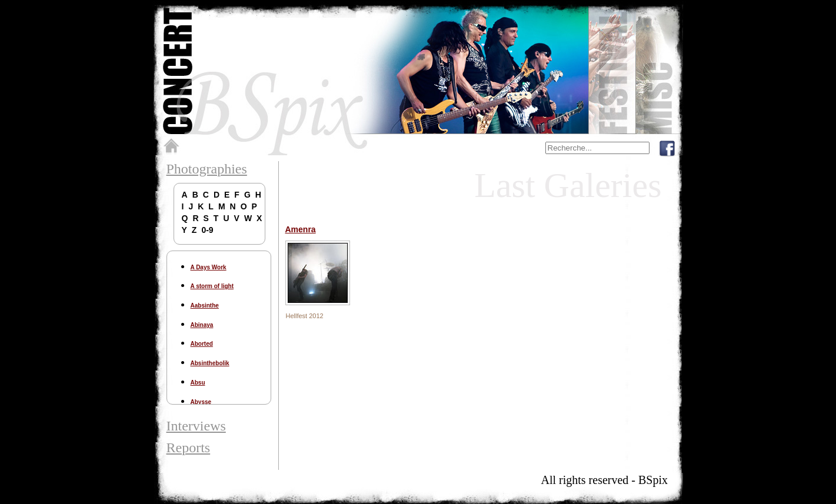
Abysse (201, 402)
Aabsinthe (205, 306)
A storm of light (212, 286)
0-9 (207, 230)
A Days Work (209, 267)
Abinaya (202, 325)
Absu (198, 383)
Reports (189, 448)
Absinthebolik (210, 363)
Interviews (196, 426)
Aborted (202, 344)
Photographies (207, 169)
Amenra (301, 229)
